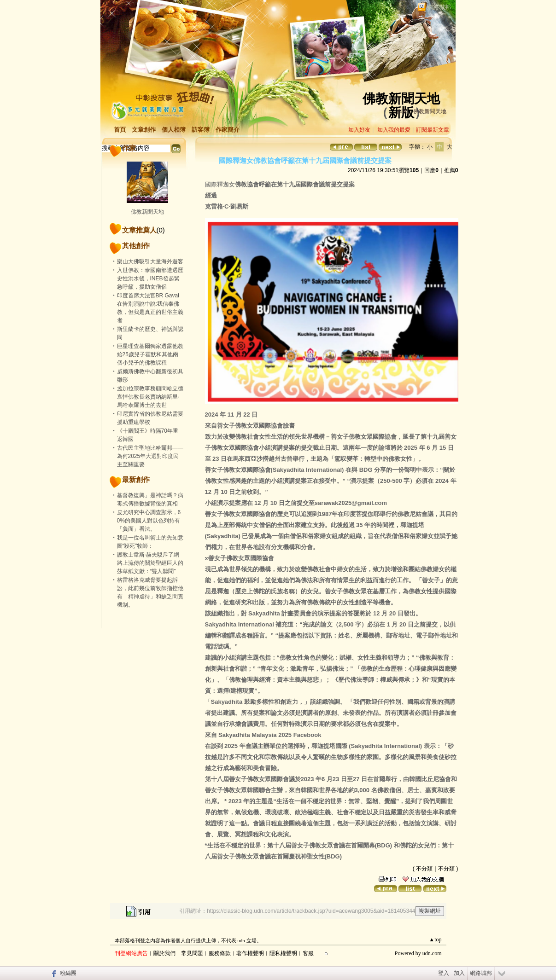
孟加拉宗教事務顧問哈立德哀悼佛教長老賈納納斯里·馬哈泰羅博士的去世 (150, 397)
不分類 (424, 869)
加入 (459, 973)
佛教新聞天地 (401, 99)
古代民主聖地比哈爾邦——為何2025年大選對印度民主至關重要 (150, 456)
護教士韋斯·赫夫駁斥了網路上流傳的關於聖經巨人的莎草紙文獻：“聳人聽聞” (150, 563)
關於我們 (164, 953)
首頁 (120, 130)
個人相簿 (174, 130)
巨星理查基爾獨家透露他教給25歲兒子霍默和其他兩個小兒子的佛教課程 (150, 354)
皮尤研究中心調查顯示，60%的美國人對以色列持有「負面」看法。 (149, 521)
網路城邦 (439, 7)
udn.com (432, 953)
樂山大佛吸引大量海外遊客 (150, 261)
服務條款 (220, 953)
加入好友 (359, 130)
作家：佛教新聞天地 (421, 111)
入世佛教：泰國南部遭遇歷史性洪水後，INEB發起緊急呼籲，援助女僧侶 (150, 278)
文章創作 (144, 130)
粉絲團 (68, 973)
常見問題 (192, 953)
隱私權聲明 (283, 953)
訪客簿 (201, 130)
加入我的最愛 (394, 130)
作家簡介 (228, 130)
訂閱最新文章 (433, 130)
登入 (444, 973)
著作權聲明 (250, 953)
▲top (435, 939)
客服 (308, 953)
